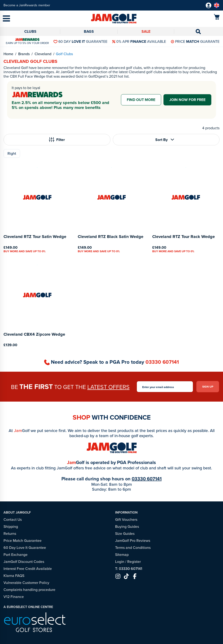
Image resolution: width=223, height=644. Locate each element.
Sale (146, 31)
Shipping (11, 527)
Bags (89, 31)
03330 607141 (162, 362)
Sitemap (122, 555)
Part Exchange (16, 555)
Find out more (141, 100)
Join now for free (187, 100)
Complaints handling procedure (29, 590)
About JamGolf (17, 513)
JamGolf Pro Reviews (133, 541)
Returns (10, 534)
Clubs (30, 31)
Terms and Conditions (133, 548)
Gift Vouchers (126, 520)
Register (134, 562)
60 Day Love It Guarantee (25, 548)
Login (120, 562)
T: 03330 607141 (129, 569)
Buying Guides (127, 527)
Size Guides (125, 534)
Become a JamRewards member (27, 5)
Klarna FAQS (14, 576)
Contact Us (13, 520)
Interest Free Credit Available (28, 569)
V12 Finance (14, 597)
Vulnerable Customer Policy (26, 583)
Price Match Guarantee (23, 541)
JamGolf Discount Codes (24, 562)
